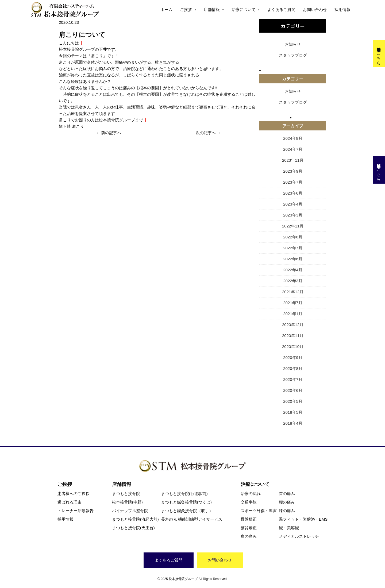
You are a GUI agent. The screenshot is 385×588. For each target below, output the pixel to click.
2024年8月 (293, 138)
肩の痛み (249, 536)
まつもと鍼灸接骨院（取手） (187, 511)
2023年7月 (293, 182)
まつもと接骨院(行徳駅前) (184, 494)
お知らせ (293, 44)
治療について (244, 9)
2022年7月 (293, 248)
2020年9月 (293, 357)
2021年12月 (293, 292)
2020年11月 (293, 336)
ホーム (166, 9)
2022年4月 (293, 270)
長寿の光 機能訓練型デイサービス (192, 519)
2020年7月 (293, 379)
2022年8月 (293, 237)
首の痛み (287, 494)
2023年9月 (293, 171)
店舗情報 (212, 9)
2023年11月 (293, 160)
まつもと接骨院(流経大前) (135, 519)
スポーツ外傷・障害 (259, 511)
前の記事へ (111, 133)
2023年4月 (293, 204)
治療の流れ (251, 494)
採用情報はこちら (379, 170)
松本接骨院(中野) (127, 502)
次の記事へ (206, 133)
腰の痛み (287, 502)
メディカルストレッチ (299, 536)
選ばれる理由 (70, 502)
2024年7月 (293, 149)
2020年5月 (293, 401)
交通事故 (249, 502)
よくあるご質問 (281, 9)
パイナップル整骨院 (130, 511)
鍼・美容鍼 (289, 528)
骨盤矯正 (249, 519)
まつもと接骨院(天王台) (133, 528)
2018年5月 (293, 412)
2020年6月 (293, 390)
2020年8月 (293, 368)
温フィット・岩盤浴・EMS (303, 519)
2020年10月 (293, 347)
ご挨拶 (186, 9)
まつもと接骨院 (126, 494)
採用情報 (342, 9)
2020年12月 (293, 325)
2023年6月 (293, 193)
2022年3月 (293, 281)
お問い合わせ (315, 9)
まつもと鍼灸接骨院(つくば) (186, 502)
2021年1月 (293, 314)
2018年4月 (293, 423)
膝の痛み (287, 511)
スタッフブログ (293, 55)
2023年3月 (293, 215)
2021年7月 (293, 303)
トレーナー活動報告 (76, 511)
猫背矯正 (249, 528)
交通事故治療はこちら (379, 54)
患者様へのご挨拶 (74, 494)
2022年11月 (293, 226)
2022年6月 (293, 259)
